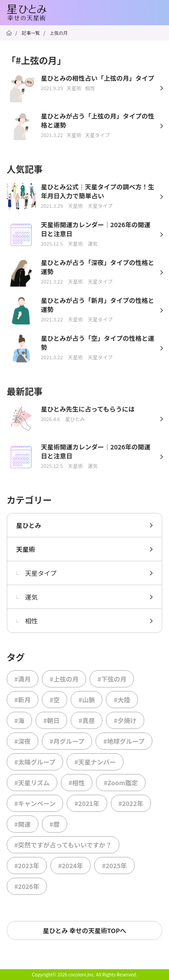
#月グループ (67, 741)
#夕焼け (125, 720)
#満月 (23, 679)
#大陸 (122, 700)
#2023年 (27, 866)
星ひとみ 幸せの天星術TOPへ (84, 930)
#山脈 (87, 700)
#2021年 (87, 803)
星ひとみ (29, 525)
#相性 (77, 783)
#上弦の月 (64, 679)
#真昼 (87, 720)
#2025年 (114, 866)
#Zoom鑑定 (121, 783)
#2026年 (27, 886)
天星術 (26, 549)
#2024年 (71, 866)
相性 (27, 621)
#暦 (55, 824)
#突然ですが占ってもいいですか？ (63, 845)
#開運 (23, 824)
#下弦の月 (112, 679)
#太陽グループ (35, 762)
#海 (19, 720)
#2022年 (131, 803)
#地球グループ (124, 741)
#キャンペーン (35, 803)
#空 (55, 700)
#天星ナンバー (95, 762)
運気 (27, 597)
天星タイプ (37, 573)
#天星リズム (32, 783)
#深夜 (23, 741)
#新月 (23, 700)
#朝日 (51, 720)
